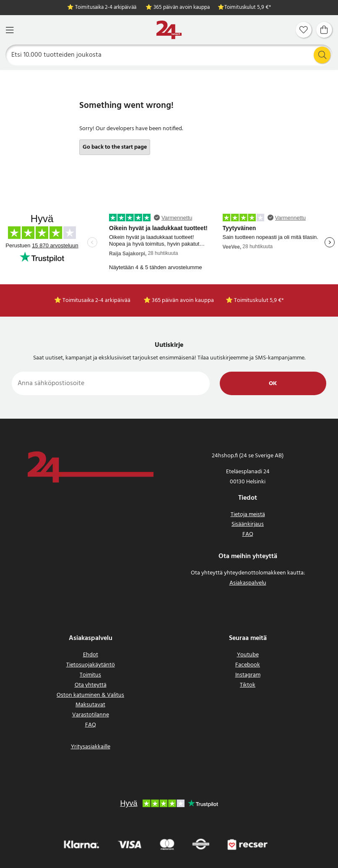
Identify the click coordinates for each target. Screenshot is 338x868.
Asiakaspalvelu (248, 583)
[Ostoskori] (324, 30)
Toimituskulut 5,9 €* (248, 8)
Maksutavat (90, 705)
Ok (273, 384)
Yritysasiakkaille (91, 747)
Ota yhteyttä (91, 685)
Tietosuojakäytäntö (91, 665)
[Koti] (169, 30)
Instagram (248, 675)
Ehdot (91, 655)
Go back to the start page (115, 147)
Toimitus (90, 675)
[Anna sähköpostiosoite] (111, 383)
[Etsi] (169, 55)
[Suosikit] (304, 30)
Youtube (248, 655)
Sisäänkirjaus (248, 524)
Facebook (248, 665)
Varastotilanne (91, 715)
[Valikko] (10, 30)
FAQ (248, 534)
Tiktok (248, 685)
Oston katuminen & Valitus (90, 695)
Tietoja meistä (248, 515)
